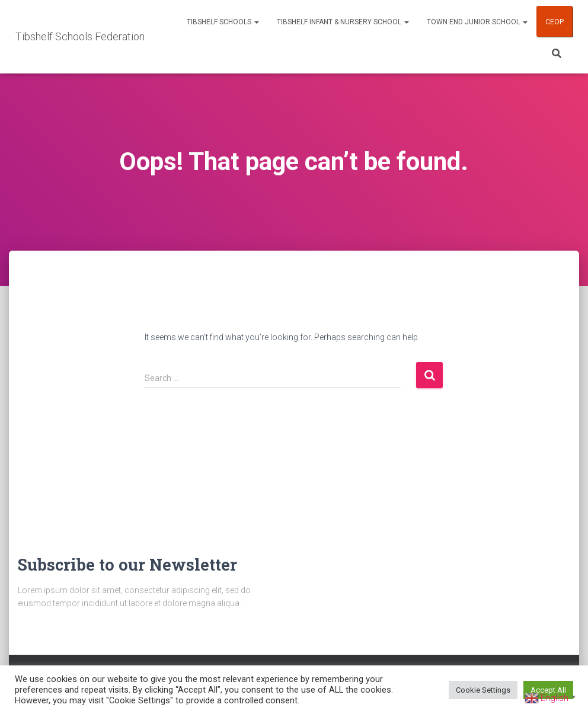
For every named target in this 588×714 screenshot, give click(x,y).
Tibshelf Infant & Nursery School (343, 22)
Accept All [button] (548, 690)
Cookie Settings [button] (483, 690)
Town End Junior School (477, 22)
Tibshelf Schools (223, 22)
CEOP (555, 22)
